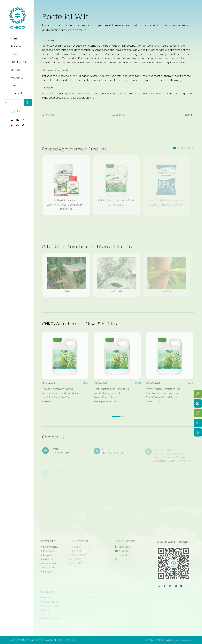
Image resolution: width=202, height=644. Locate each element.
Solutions (15, 54)
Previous (48, 117)
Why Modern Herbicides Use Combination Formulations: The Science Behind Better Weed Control (162, 395)
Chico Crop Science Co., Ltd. (38, 640)
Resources (17, 78)
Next (189, 117)
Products (16, 46)
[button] (174, 148)
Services (16, 70)
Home (14, 39)
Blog (84, 383)
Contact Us (17, 93)
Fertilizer (46, 572)
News (14, 85)
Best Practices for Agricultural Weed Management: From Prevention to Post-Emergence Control (110, 395)
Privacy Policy (164, 640)
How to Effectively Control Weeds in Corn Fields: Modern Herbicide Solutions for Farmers (58, 395)
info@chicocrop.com (62, 454)
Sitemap (148, 640)
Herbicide (47, 559)
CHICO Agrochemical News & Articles (79, 324)
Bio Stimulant (49, 547)
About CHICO (19, 62)
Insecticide (47, 551)
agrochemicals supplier (78, 93)
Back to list (120, 117)
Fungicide (47, 555)
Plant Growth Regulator (49, 566)
